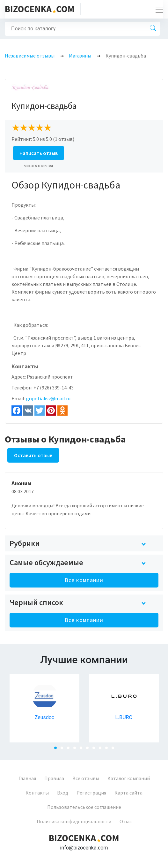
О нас (126, 821)
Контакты (37, 793)
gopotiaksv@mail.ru (48, 398)
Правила (54, 778)
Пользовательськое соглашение (84, 807)
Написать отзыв (39, 153)
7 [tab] (96, 750)
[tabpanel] (44, 708)
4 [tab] (77, 750)
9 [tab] (108, 750)
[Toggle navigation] (157, 9)
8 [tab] (102, 750)
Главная (27, 778)
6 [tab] (89, 750)
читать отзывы (39, 166)
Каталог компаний (129, 778)
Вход (63, 793)
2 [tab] (64, 750)
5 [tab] (83, 750)
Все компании (84, 580)
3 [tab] (70, 750)
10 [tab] (115, 750)
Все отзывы (86, 778)
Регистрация (91, 793)
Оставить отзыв (33, 455)
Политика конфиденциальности (74, 821)
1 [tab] (57, 750)
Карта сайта (128, 793)
